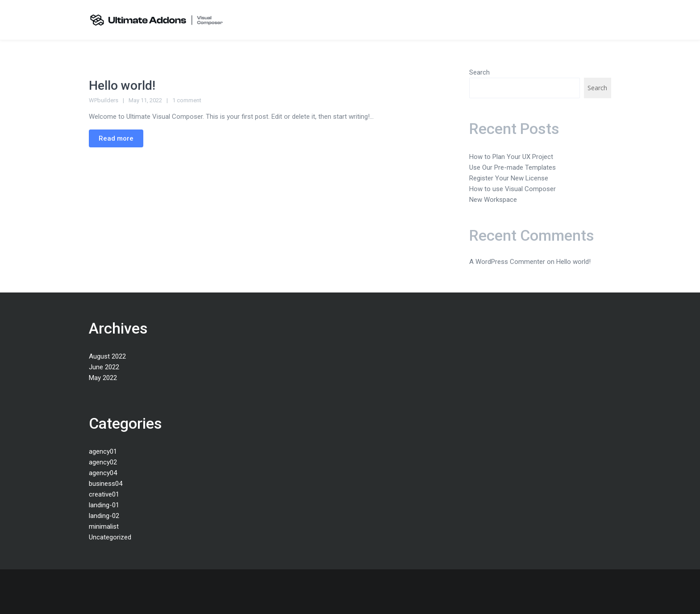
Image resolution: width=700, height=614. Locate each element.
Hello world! (122, 86)
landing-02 (104, 516)
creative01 (104, 494)
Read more (116, 138)
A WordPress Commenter (507, 262)
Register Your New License (509, 178)
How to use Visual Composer (512, 189)
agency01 (103, 451)
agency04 (103, 473)
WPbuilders (104, 100)
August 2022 (107, 356)
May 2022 (103, 378)
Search (479, 72)
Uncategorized (110, 537)
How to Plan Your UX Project (511, 157)
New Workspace (493, 200)
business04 (106, 484)
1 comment (187, 100)
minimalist (104, 526)
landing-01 (104, 505)
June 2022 (104, 367)
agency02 (103, 462)
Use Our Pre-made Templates (512, 167)
